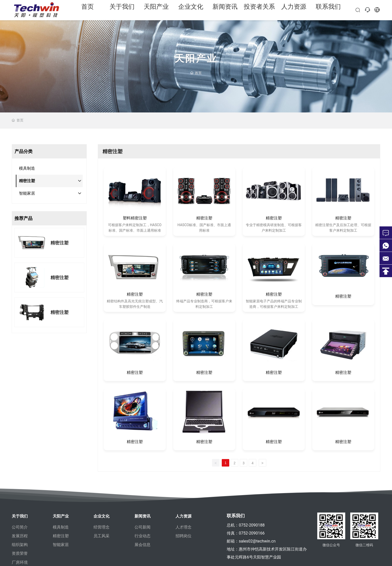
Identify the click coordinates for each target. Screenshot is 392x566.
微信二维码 (364, 550)
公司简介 (20, 527)
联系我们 (328, 10)
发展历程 (20, 536)
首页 (87, 10)
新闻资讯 (225, 10)
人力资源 (294, 10)
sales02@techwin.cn (257, 541)
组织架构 (20, 545)
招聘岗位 (183, 536)
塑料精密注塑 (135, 218)
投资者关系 (259, 10)
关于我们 (122, 10)
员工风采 (101, 536)
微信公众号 (331, 550)
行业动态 (142, 536)
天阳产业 (156, 10)
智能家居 (61, 545)
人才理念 (183, 527)
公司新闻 (142, 527)
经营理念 (101, 527)
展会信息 (142, 545)
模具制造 (61, 527)
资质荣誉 (20, 553)
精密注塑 (59, 243)
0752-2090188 (252, 525)
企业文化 (191, 10)
